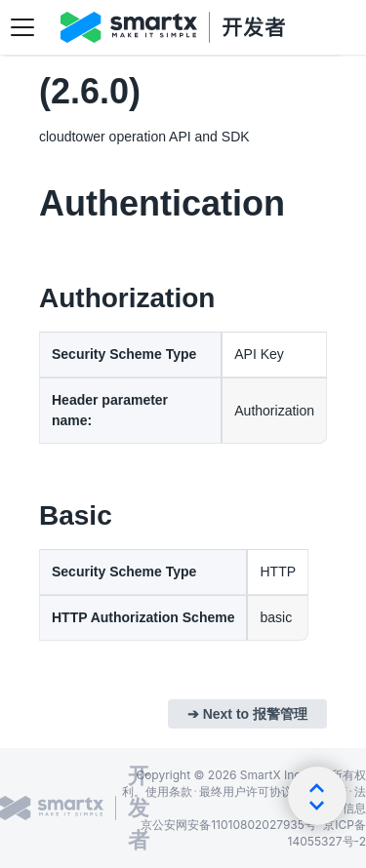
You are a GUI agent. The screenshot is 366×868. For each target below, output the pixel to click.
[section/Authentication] (28, 204)
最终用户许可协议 (246, 791)
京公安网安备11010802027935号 (228, 825)
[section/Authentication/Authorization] (28, 298)
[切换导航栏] (22, 27)
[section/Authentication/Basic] (28, 516)
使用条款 (169, 791)
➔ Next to (247, 714)
